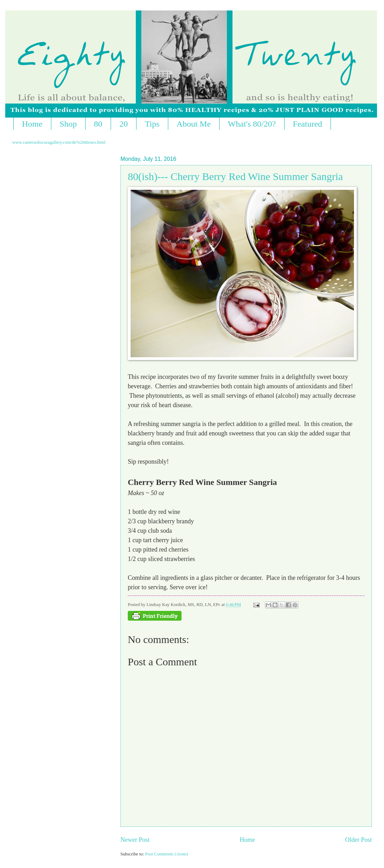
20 (124, 124)
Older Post (358, 840)
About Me (194, 124)
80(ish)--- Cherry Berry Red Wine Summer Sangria (235, 176)
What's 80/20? (252, 124)
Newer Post (135, 840)
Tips (152, 124)
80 (98, 124)
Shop (68, 124)
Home (32, 124)
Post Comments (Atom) (167, 854)
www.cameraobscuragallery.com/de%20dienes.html (59, 142)
